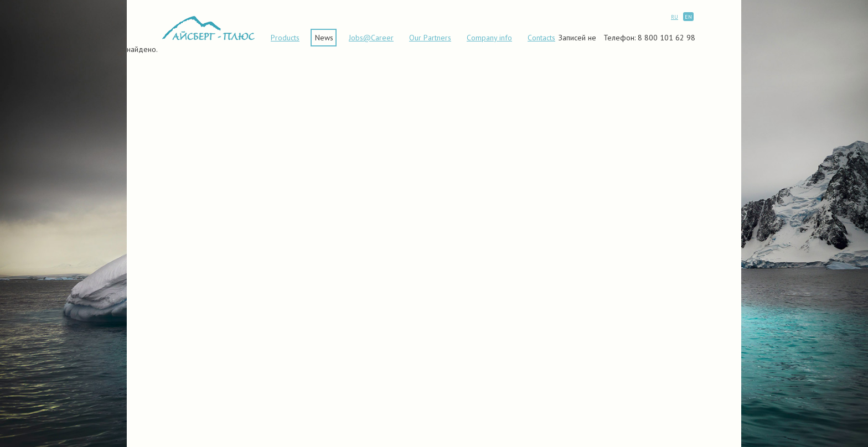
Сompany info (489, 38)
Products (285, 38)
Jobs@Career (371, 38)
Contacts (541, 38)
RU (675, 17)
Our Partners (430, 38)
